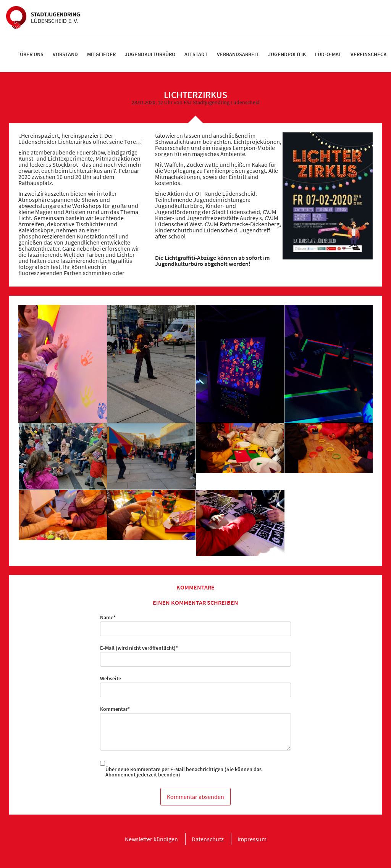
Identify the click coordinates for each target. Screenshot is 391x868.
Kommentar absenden (195, 797)
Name (112, 617)
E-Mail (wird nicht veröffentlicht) (139, 648)
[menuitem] (32, 54)
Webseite (111, 678)
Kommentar (115, 709)
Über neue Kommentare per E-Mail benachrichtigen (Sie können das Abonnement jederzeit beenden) (183, 772)
